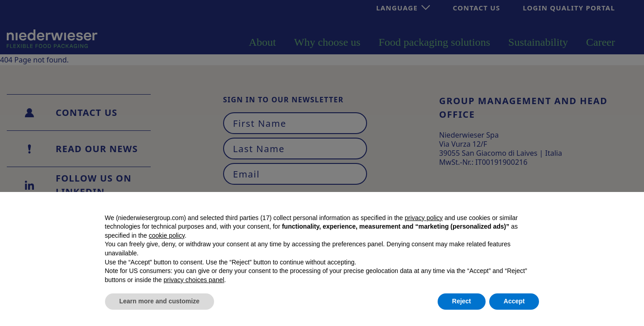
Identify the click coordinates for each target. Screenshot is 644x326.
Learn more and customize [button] (160, 301)
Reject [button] (462, 301)
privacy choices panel (194, 280)
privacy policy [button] (424, 218)
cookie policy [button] (167, 235)
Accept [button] (514, 301)
